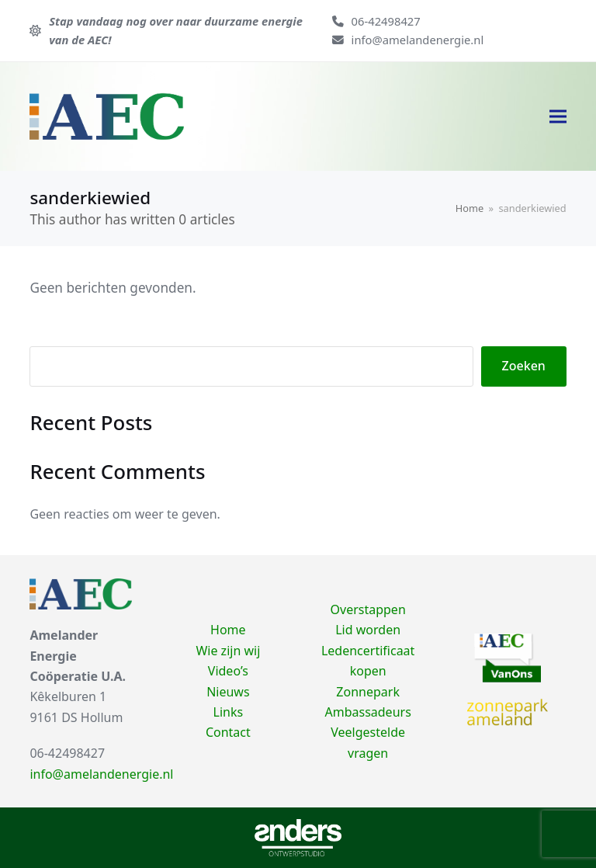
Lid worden (368, 630)
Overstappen (368, 609)
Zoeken (524, 366)
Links (229, 712)
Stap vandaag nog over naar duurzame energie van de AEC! (176, 30)
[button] (558, 116)
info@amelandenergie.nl (418, 40)
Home (228, 630)
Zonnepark (368, 692)
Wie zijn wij (228, 651)
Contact (228, 732)
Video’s (228, 671)
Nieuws (228, 692)
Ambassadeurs (367, 712)
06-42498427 (386, 21)
